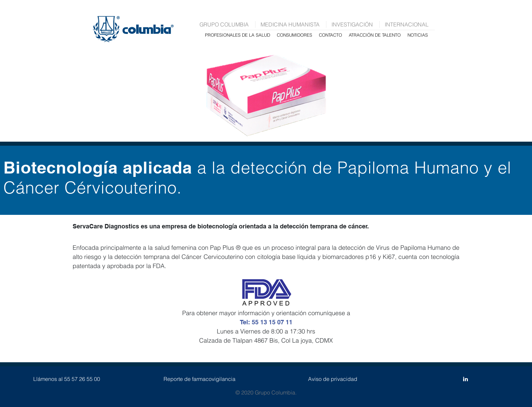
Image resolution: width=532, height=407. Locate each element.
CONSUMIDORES (294, 35)
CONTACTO (330, 35)
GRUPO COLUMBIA (224, 24)
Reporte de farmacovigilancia (199, 379)
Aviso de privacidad (333, 379)
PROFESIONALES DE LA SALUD (237, 35)
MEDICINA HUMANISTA (290, 24)
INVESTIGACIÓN (352, 24)
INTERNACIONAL (407, 24)
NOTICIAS (418, 35)
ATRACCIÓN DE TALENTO (375, 35)
